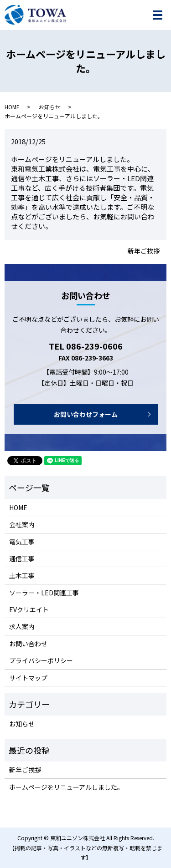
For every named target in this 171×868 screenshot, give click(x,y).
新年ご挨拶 (144, 251)
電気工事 (22, 542)
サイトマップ (28, 678)
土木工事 (22, 575)
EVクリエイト (29, 609)
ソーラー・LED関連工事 (44, 593)
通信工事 (22, 558)
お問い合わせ (28, 644)
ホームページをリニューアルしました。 (66, 787)
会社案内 (22, 524)
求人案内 (22, 626)
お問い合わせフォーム (86, 414)
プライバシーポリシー (41, 660)
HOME (12, 107)
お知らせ (50, 107)
